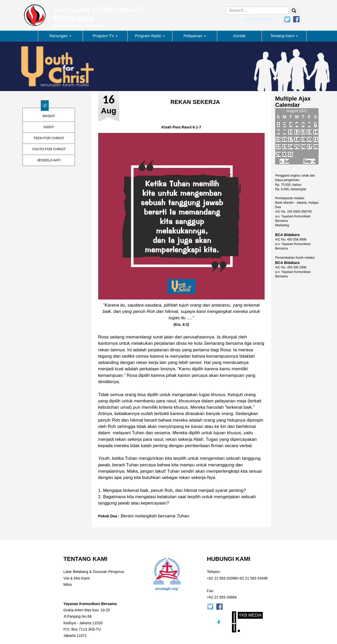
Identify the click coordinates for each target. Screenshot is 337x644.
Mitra (68, 585)
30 (284, 154)
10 (291, 132)
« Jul (284, 161)
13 (309, 132)
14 (316, 132)
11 (297, 132)
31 (291, 154)
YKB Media (250, 615)
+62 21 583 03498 (253, 578)
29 (278, 154)
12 (303, 132)
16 (284, 139)
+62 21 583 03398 (222, 578)
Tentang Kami (284, 36)
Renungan (60, 36)
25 (297, 147)
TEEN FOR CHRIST (49, 138)
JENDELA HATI (49, 160)
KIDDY (49, 127)
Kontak (239, 36)
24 (291, 147)
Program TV (105, 36)
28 (316, 147)
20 (309, 139)
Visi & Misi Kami (77, 578)
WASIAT (49, 116)
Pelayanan (195, 36)
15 (278, 139)
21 (316, 139)
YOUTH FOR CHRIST (49, 149)
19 (303, 139)
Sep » (309, 161)
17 (291, 139)
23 (284, 147)
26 (303, 147)
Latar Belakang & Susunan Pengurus (94, 572)
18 (297, 139)
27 (309, 147)
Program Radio (150, 36)
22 (278, 147)
